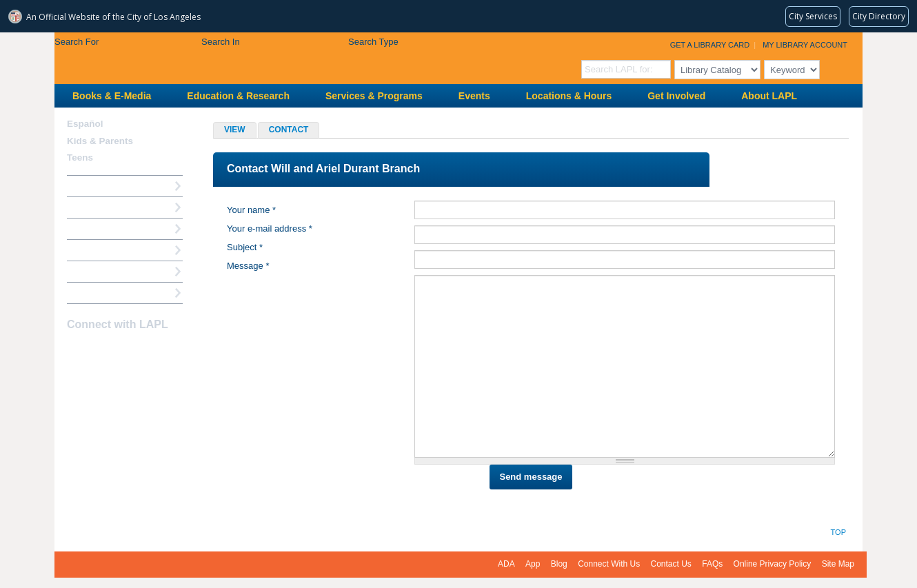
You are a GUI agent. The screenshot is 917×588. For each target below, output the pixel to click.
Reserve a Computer (110, 229)
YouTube (124, 352)
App (533, 564)
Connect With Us (609, 564)
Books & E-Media (112, 96)
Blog (559, 564)
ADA (506, 564)
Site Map (838, 564)
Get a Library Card (710, 45)
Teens (80, 158)
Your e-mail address (270, 229)
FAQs (712, 564)
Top (838, 532)
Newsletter (148, 352)
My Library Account (805, 45)
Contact (294, 131)
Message (248, 266)
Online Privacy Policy (773, 564)
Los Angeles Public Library (224, 57)
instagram (100, 352)
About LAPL (769, 96)
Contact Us (671, 564)
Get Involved (676, 96)
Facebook (76, 352)
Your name (251, 210)
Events (474, 96)
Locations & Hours (569, 96)
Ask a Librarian (99, 250)
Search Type (373, 42)
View (235, 130)
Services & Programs (374, 96)
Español (85, 124)
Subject (245, 247)
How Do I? (89, 186)
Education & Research (238, 96)
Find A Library (97, 293)
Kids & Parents (100, 141)
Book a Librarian (102, 271)
